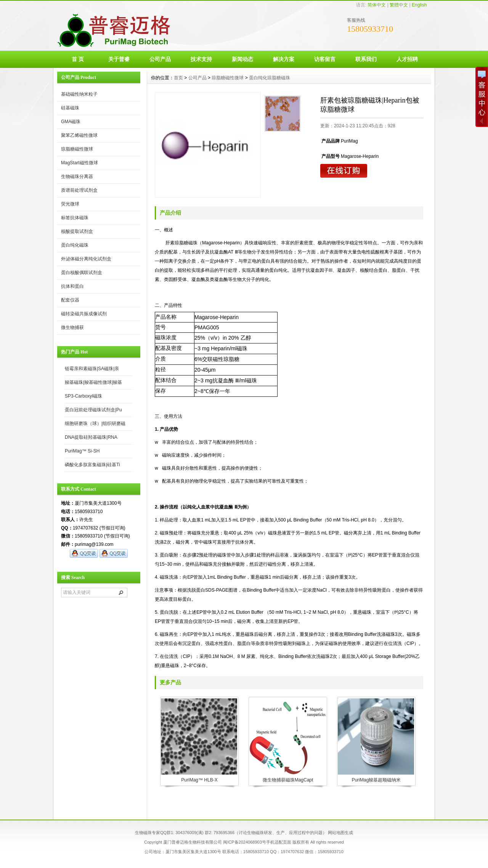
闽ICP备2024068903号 (245, 842)
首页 (178, 78)
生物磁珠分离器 (77, 176)
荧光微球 (70, 204)
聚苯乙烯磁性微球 (79, 135)
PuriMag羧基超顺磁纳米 (376, 780)
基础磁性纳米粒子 (79, 94)
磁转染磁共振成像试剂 (84, 314)
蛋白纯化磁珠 (75, 245)
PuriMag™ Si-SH (82, 451)
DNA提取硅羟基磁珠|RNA (91, 437)
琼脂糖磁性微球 (77, 149)
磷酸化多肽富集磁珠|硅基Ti (92, 465)
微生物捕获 (72, 327)
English (419, 5)
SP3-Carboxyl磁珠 (83, 396)
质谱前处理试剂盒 (79, 190)
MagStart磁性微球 (79, 163)
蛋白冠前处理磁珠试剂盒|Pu (93, 410)
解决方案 (284, 59)
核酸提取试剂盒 (77, 231)
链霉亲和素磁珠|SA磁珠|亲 (92, 369)
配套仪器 (70, 300)
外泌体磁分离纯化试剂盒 (86, 259)
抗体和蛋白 (72, 286)
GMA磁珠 (71, 122)
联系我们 (366, 59)
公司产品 (160, 59)
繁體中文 (399, 5)
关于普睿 (119, 59)
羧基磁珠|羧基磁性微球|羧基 (93, 382)
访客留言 (325, 59)
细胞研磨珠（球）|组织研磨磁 (95, 424)
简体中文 (377, 5)
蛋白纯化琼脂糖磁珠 (270, 78)
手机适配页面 (279, 842)
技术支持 (201, 59)
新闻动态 (242, 59)
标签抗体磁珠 (75, 218)
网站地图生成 (340, 833)
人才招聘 (407, 59)
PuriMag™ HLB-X (199, 780)
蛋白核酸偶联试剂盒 (82, 273)
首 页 (78, 59)
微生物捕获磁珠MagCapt (288, 780)
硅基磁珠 (70, 108)
